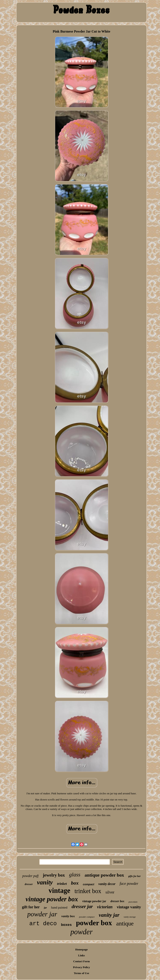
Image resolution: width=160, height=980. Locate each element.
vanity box (68, 916)
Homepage (81, 949)
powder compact (87, 917)
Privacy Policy (82, 967)
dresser (29, 884)
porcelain (133, 902)
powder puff (30, 876)
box (75, 883)
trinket (62, 884)
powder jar (42, 914)
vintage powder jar (94, 901)
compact (88, 884)
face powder (129, 884)
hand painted (59, 907)
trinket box (88, 891)
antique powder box (104, 875)
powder (81, 932)
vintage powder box (52, 899)
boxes (66, 925)
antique (125, 923)
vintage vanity (129, 907)
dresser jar (82, 907)
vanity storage (130, 917)
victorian (105, 907)
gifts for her (135, 876)
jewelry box (54, 875)
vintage (59, 891)
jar (45, 908)
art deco (43, 924)
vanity (45, 882)
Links (82, 955)
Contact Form (81, 961)
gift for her (31, 907)
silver (110, 892)
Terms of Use (81, 973)
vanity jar (109, 915)
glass (75, 875)
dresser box (117, 901)
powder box (94, 923)
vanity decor (107, 884)
